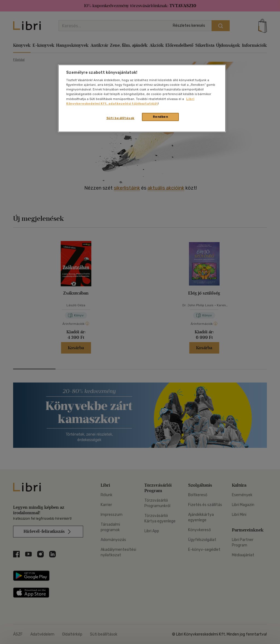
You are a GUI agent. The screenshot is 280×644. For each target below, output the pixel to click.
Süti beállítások (120, 118)
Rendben (161, 117)
